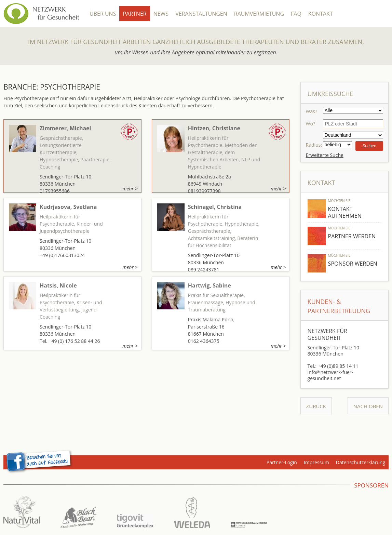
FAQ (296, 14)
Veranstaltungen (201, 14)
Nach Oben (368, 406)
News (161, 14)
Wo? (310, 124)
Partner (134, 14)
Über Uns (103, 14)
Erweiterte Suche (325, 155)
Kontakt (321, 14)
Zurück (316, 406)
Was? (312, 111)
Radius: (314, 145)
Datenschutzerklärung (361, 462)
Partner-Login (282, 462)
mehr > (130, 189)
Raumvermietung (259, 14)
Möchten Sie (339, 201)
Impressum (316, 462)
